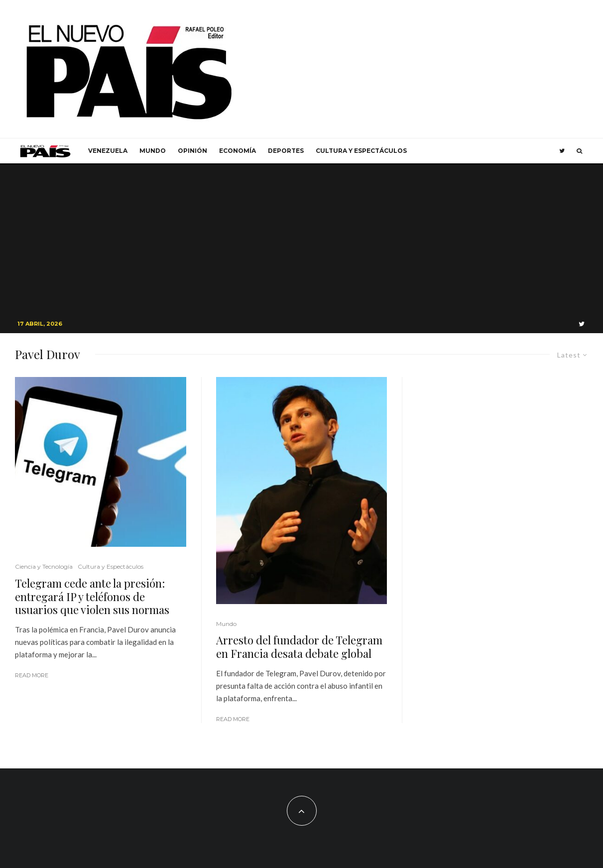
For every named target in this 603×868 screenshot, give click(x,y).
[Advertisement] (302, 240)
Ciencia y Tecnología (44, 566)
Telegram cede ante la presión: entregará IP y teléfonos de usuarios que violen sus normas (92, 596)
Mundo (153, 151)
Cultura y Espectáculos (361, 151)
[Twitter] (562, 151)
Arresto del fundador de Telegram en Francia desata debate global (299, 647)
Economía (238, 151)
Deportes (286, 151)
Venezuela (108, 151)
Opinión (192, 151)
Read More (32, 675)
